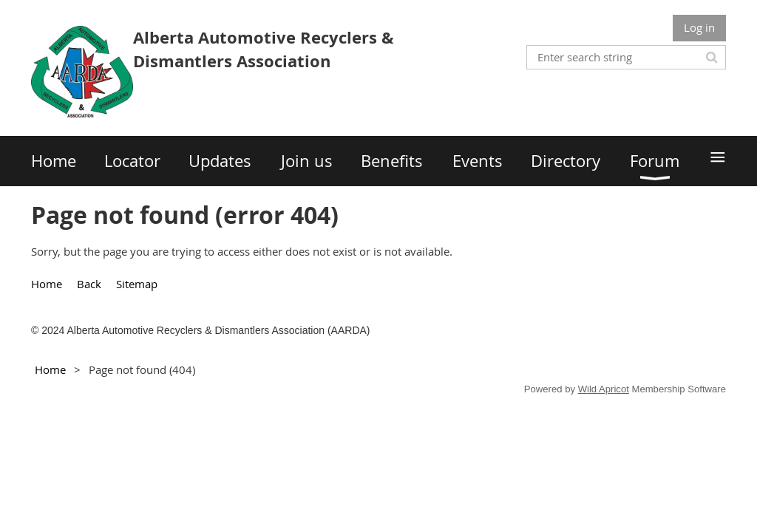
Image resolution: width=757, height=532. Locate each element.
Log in (699, 27)
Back (89, 284)
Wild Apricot (604, 389)
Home (47, 284)
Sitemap (137, 284)
